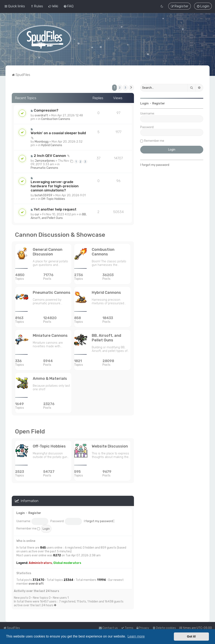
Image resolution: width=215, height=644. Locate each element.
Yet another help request (55, 209)
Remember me (28, 528)
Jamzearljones (45, 161)
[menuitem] (37, 6)
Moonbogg (42, 141)
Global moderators (67, 563)
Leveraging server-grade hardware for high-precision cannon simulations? (55, 186)
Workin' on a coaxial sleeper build (58, 133)
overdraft (41, 115)
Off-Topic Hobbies (53, 199)
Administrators (40, 563)
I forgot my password (98, 521)
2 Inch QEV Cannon (50, 155)
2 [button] (120, 87)
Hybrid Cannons (52, 145)
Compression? (46, 110)
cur (37, 214)
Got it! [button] (191, 636)
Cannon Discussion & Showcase (60, 235)
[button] (131, 87)
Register (35, 513)
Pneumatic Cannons (44, 168)
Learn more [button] (136, 636)
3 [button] (125, 87)
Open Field (30, 431)
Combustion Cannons (56, 119)
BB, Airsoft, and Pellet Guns (59, 216)
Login (21, 513)
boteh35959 (43, 195)
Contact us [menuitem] (108, 628)
